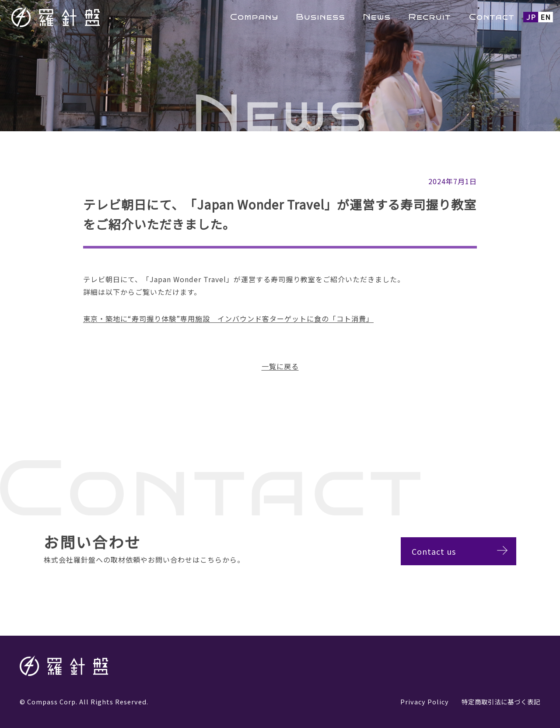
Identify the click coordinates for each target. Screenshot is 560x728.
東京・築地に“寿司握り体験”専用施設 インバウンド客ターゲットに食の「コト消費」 (228, 318)
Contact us (442, 551)
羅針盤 (79, 17)
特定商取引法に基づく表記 (501, 702)
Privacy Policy (425, 702)
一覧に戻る (280, 366)
